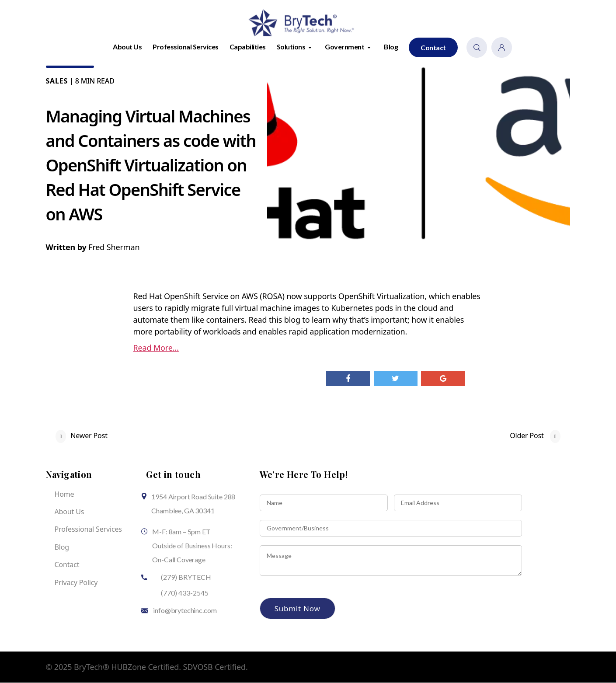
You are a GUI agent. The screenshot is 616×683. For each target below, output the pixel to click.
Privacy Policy (76, 583)
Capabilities (248, 47)
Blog (391, 47)
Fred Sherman (114, 247)
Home (64, 495)
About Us (127, 47)
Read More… (156, 348)
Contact (433, 48)
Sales (57, 81)
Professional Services (186, 47)
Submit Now (298, 609)
